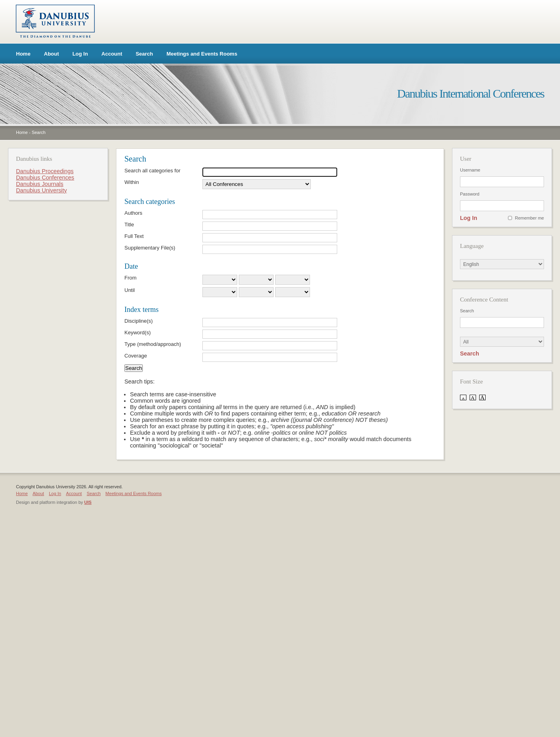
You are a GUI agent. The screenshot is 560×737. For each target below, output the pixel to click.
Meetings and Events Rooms (202, 54)
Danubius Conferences (45, 178)
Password (470, 194)
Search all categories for (152, 171)
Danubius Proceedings (45, 171)
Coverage (136, 356)
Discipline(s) (139, 321)
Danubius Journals (40, 184)
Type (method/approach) (153, 344)
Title (129, 225)
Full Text (134, 236)
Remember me (529, 218)
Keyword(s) (138, 333)
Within (132, 182)
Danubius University (41, 190)
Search (144, 54)
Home (23, 54)
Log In (80, 54)
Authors (133, 213)
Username (470, 170)
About (52, 54)
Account (112, 54)
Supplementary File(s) (150, 248)
